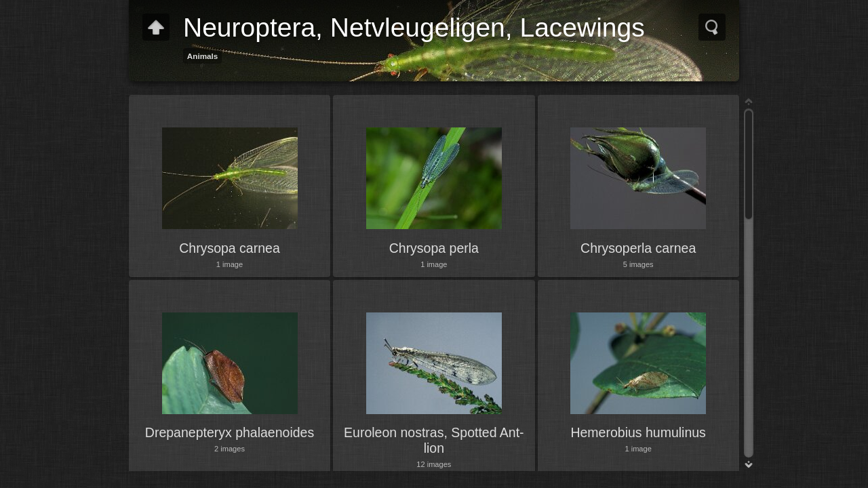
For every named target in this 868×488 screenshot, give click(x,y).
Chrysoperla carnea (638, 248)
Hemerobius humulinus (638, 432)
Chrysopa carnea (230, 248)
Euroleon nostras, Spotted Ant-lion (434, 440)
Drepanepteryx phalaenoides (230, 432)
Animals (202, 56)
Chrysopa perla (434, 248)
